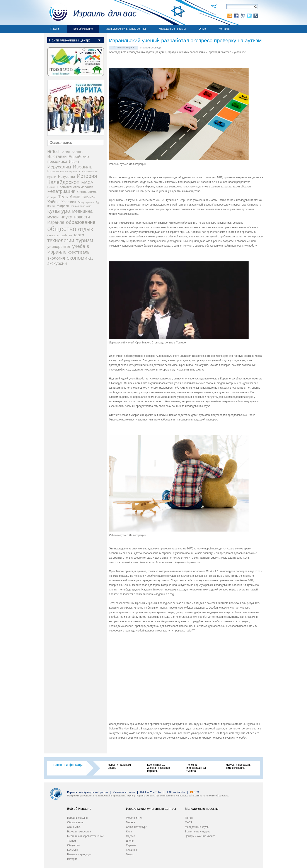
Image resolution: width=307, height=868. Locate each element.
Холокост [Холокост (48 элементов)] (69, 202)
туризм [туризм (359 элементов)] (85, 240)
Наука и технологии (79, 832)
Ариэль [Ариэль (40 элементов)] (77, 152)
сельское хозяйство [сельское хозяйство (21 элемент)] (60, 235)
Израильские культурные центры (126, 29)
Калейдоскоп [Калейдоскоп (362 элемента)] (63, 182)
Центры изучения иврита (200, 836)
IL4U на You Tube (151, 792)
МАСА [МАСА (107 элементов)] (87, 183)
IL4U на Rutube (176, 792)
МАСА (189, 822)
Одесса (130, 836)
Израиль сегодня (124, 47)
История (72, 859)
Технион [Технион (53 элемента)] (89, 197)
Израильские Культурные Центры (88, 792)
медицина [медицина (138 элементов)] (82, 211)
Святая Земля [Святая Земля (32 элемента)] (87, 192)
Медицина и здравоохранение (85, 836)
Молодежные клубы (197, 827)
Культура (73, 850)
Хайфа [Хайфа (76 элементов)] (53, 202)
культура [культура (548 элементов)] (59, 211)
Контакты (224, 29)
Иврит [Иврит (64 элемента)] (74, 162)
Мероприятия (134, 818)
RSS (196, 792)
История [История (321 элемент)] (87, 176)
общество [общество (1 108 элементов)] (62, 229)
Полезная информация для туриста (197, 768)
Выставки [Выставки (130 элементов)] (57, 156)
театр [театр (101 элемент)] (79, 235)
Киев (129, 832)
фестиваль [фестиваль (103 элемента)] (79, 252)
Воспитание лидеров (198, 832)
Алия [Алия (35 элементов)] (66, 152)
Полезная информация (68, 765)
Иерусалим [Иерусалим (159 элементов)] (59, 167)
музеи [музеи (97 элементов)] (53, 217)
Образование (75, 822)
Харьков (131, 845)
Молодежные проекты (172, 29)
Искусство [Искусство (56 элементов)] (66, 177)
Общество (73, 845)
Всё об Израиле (83, 29)
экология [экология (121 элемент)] (56, 258)
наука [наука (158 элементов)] (66, 217)
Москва (130, 822)
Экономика (74, 827)
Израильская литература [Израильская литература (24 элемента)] (64, 171)
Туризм (72, 841)
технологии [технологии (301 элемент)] (61, 240)
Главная (55, 29)
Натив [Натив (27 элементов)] (51, 187)
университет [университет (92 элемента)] (59, 246)
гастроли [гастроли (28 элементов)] (63, 206)
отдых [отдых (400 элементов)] (86, 229)
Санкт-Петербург (136, 827)
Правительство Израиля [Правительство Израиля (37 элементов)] (75, 187)
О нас (202, 29)
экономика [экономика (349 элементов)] (80, 258)
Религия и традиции (79, 854)
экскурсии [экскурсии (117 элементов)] (57, 263)
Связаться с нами (124, 792)
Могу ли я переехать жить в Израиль (238, 766)
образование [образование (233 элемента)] (81, 222)
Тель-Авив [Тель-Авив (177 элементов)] (69, 197)
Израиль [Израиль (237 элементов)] (83, 167)
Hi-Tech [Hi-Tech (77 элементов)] (54, 152)
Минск (130, 854)
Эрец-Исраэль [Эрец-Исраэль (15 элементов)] (86, 202)
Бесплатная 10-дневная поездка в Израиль (159, 768)
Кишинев (131, 850)
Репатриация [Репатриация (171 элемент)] (61, 191)
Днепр (130, 841)
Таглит (189, 818)
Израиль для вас (90, 12)
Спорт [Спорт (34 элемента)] (52, 197)
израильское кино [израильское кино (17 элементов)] (81, 206)
